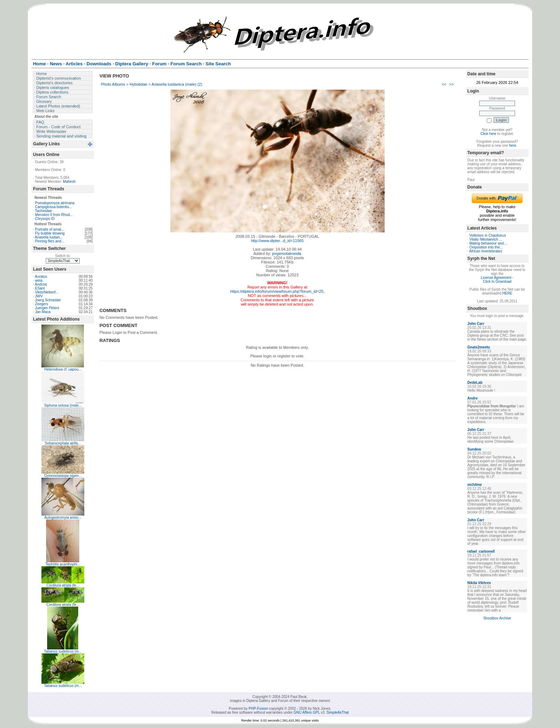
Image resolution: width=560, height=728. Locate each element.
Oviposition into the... (486, 247)
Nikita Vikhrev (479, 583)
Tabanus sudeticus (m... (63, 651)
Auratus (41, 277)
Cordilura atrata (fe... (63, 585)
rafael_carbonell (481, 551)
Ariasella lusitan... (49, 237)
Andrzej (41, 284)
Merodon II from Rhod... (54, 215)
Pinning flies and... (50, 241)
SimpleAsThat (337, 712)
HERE (507, 293)
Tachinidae (44, 211)
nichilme (475, 485)
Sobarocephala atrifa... (63, 443)
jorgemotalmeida (287, 253)
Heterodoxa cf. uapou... (63, 369)
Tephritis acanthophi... (63, 564)
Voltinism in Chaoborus (487, 235)
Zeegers (42, 304)
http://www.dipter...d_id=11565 (277, 241)
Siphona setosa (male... (63, 405)
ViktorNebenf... (47, 292)
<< (444, 84)
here (512, 145)
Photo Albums (113, 84)
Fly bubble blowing (50, 233)
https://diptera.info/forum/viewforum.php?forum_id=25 (277, 291)
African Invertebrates (486, 251)
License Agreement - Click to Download (497, 280)
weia (39, 280)
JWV (39, 296)
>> (452, 84)
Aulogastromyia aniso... (63, 518)
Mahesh (69, 182)
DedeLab (475, 383)
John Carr (476, 324)
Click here (488, 134)
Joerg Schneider (48, 300)
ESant (40, 288)
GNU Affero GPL (307, 712)
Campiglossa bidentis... (53, 207)
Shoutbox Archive (497, 618)
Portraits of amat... (50, 229)
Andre (473, 398)
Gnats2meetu (479, 347)
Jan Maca (43, 312)
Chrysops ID (45, 219)
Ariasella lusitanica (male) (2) (177, 84)
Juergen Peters (47, 308)
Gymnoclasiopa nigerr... (63, 476)
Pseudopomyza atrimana (55, 203)
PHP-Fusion (258, 709)
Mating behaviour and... (488, 243)
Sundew (474, 449)
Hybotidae (139, 84)
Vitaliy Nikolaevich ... (486, 239)
